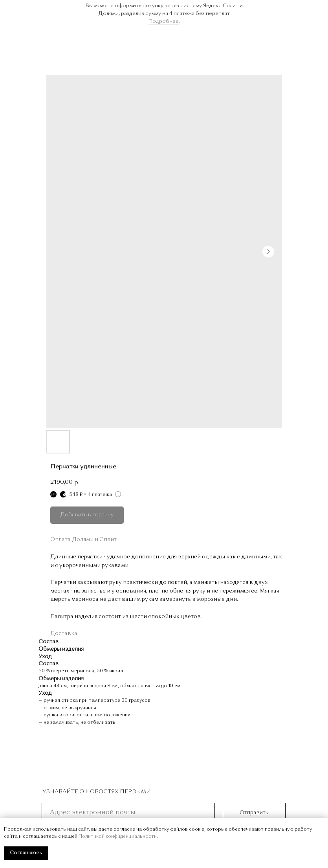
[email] (128, 813)
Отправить (254, 813)
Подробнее (164, 21)
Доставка (64, 633)
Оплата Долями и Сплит (83, 540)
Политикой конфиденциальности (118, 837)
